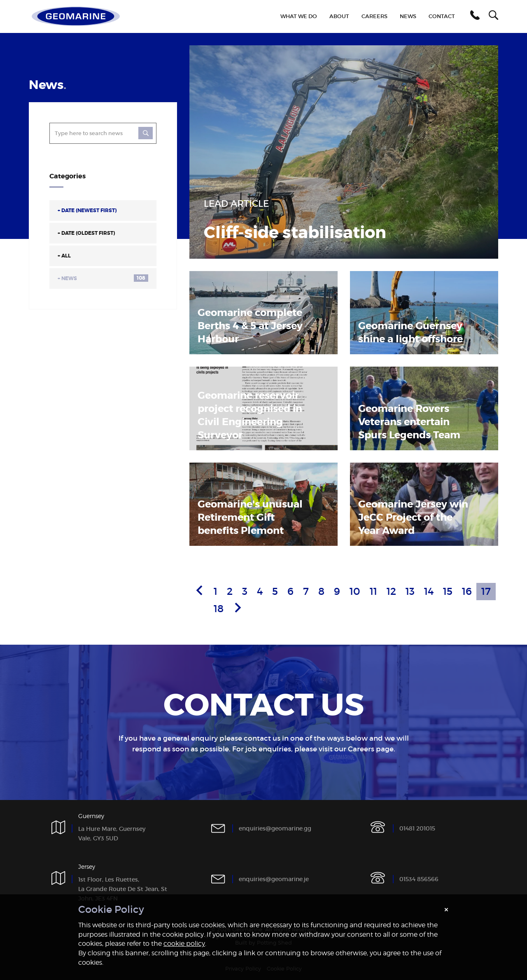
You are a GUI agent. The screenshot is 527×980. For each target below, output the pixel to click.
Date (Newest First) (87, 211)
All (64, 256)
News (103, 278)
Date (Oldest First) (86, 233)
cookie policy (184, 944)
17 (486, 591)
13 (410, 591)
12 (391, 591)
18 (219, 609)
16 (467, 591)
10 (355, 591)
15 (448, 591)
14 (429, 591)
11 (373, 591)
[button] (473, 16)
